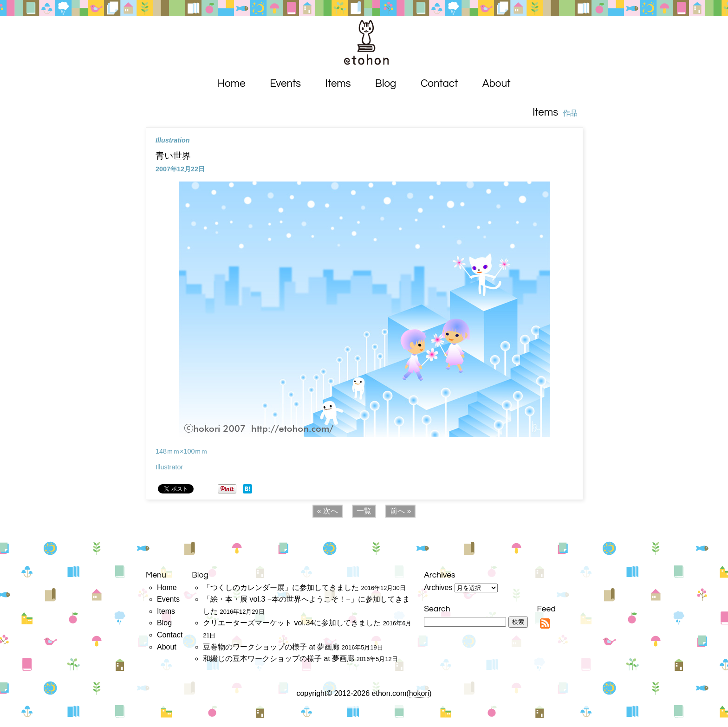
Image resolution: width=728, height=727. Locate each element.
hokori (419, 693)
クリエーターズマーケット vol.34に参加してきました (292, 623)
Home (232, 84)
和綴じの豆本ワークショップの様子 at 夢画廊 (279, 659)
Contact (439, 84)
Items (338, 84)
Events (285, 84)
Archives (438, 587)
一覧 (364, 511)
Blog (386, 84)
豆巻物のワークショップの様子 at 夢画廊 (271, 647)
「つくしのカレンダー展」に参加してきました (281, 587)
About (497, 84)
